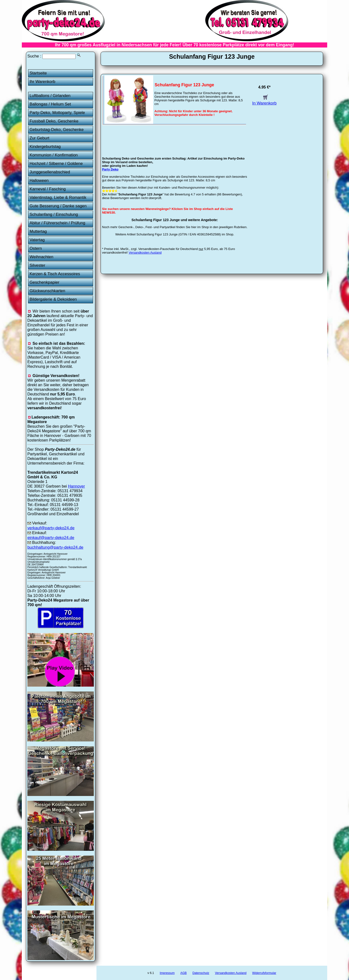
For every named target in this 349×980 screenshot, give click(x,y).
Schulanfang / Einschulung (54, 214)
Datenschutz (201, 973)
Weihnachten (41, 257)
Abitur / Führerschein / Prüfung (57, 223)
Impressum (167, 973)
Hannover (77, 486)
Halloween (39, 181)
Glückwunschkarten (47, 291)
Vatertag (37, 240)
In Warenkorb (265, 101)
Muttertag (38, 231)
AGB (183, 973)
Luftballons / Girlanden (50, 96)
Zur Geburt (40, 138)
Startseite (38, 73)
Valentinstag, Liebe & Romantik (58, 197)
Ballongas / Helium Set (50, 104)
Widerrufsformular (264, 973)
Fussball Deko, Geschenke (54, 121)
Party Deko (110, 169)
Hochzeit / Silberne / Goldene (56, 164)
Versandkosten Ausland (145, 253)
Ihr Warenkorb (42, 82)
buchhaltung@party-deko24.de (55, 547)
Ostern (36, 248)
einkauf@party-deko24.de (51, 538)
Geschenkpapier (44, 282)
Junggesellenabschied (50, 172)
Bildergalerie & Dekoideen (53, 299)
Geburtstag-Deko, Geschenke (57, 130)
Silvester (37, 265)
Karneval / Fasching (48, 189)
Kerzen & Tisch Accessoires (55, 274)
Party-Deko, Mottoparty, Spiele (57, 113)
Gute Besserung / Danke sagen (58, 206)
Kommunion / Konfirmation (54, 155)
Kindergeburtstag (45, 147)
